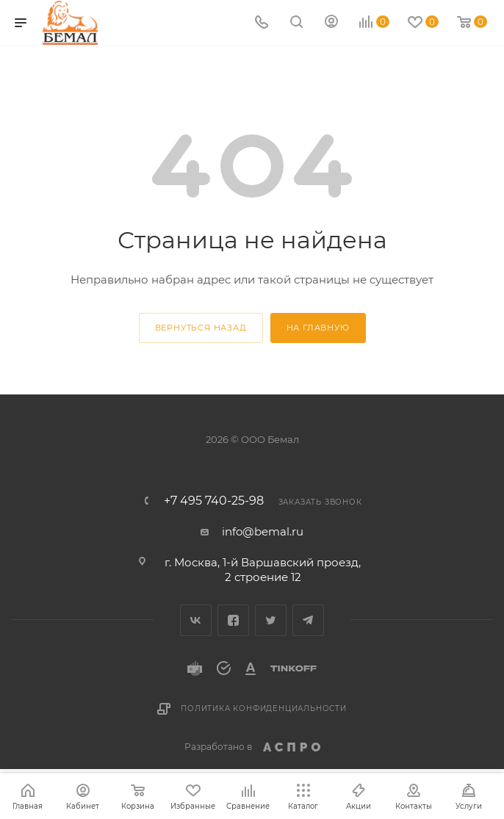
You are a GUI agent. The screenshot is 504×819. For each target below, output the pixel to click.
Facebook (233, 620)
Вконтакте (196, 620)
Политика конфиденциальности (264, 708)
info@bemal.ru (263, 531)
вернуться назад (201, 328)
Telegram (308, 620)
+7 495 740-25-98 (214, 501)
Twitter (271, 620)
